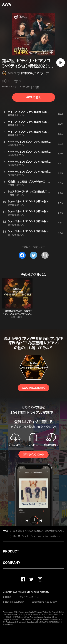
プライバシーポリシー (29, 597)
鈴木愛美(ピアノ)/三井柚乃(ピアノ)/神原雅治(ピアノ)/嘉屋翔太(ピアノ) (39, 531)
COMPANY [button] (12, 563)
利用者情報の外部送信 (14, 602)
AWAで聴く (33, 97)
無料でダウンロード (33, 455)
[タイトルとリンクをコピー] (45, 255)
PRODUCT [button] (11, 551)
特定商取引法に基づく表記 (44, 602)
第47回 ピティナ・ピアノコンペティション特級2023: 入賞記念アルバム (39, 536)
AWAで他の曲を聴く (33, 388)
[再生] (61, 63)
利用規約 (7, 597)
